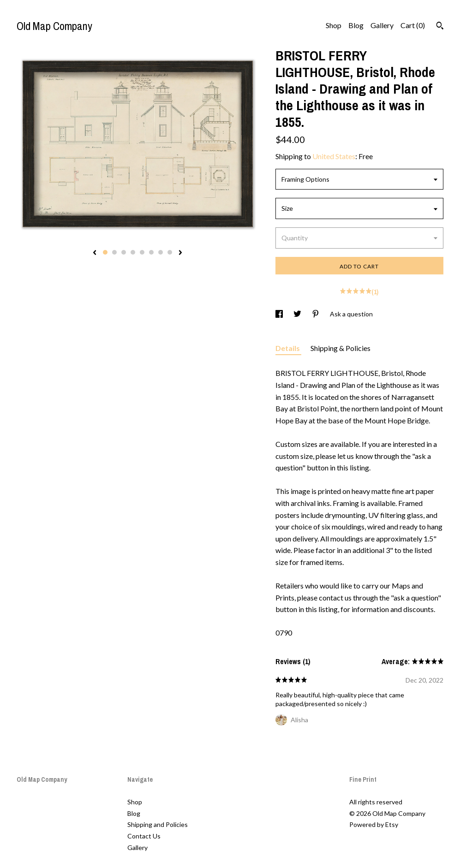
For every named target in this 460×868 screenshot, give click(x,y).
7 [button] (161, 252)
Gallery (382, 25)
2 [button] (114, 252)
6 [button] (151, 252)
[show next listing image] (180, 253)
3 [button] (124, 252)
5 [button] (142, 252)
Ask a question (351, 314)
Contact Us (144, 836)
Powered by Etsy (374, 824)
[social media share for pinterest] (316, 314)
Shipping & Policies (341, 348)
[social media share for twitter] (298, 314)
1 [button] (105, 252)
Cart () (413, 25)
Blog (356, 25)
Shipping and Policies (158, 824)
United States (334, 156)
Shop (334, 25)
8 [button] (170, 252)
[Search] (440, 27)
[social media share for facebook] (280, 314)
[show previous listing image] (95, 253)
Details (288, 348)
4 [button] (133, 252)
